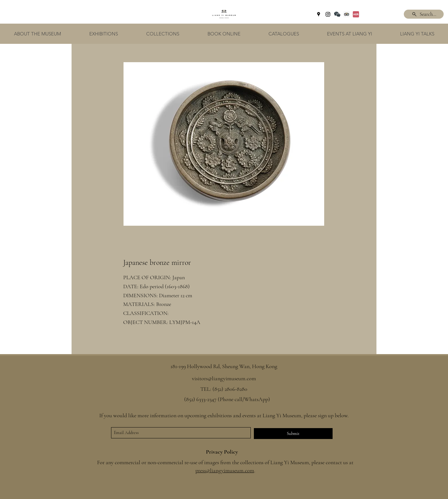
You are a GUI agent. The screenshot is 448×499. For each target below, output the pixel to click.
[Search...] (424, 14)
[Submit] (293, 434)
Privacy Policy (222, 452)
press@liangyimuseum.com (225, 470)
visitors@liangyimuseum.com (224, 378)
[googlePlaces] (319, 14)
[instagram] (328, 14)
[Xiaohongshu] (356, 14)
